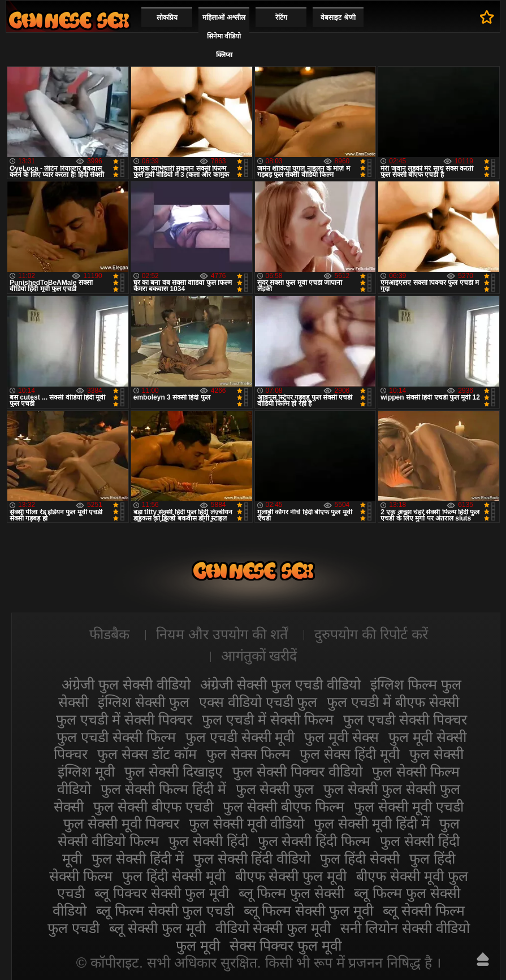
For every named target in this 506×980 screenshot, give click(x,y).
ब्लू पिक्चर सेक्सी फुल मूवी (162, 893)
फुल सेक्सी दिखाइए (174, 771)
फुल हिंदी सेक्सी (360, 858)
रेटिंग (281, 18)
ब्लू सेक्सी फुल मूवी (157, 928)
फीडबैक (109, 634)
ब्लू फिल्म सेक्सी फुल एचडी (165, 910)
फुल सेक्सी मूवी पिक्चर (121, 823)
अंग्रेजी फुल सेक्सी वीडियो (126, 684)
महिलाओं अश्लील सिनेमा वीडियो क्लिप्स (224, 36)
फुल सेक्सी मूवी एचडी (409, 806)
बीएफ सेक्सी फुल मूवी (291, 876)
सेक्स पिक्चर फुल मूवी (286, 946)
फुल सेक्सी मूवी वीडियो (247, 823)
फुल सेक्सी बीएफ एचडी (153, 806)
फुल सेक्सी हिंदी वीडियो (252, 858)
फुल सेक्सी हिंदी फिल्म (314, 841)
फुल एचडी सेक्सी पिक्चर (405, 719)
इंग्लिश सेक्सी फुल (144, 702)
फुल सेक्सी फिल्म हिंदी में (163, 789)
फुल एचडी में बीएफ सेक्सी (393, 702)
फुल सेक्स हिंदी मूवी (350, 754)
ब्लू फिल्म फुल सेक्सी (292, 893)
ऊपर (483, 959)
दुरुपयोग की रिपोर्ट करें (371, 634)
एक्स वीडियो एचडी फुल (258, 702)
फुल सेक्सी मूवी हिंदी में (372, 823)
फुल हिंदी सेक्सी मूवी (174, 876)
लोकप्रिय (167, 18)
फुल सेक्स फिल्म (248, 754)
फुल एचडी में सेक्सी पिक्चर (124, 719)
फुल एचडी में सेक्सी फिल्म (268, 719)
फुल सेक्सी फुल (275, 789)
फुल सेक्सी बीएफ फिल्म (284, 806)
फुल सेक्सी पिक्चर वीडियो (297, 771)
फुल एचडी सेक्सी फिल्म (116, 737)
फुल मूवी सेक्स (341, 737)
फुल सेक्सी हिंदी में (138, 858)
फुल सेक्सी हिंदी (208, 841)
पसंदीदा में (487, 17)
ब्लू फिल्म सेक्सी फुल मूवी (309, 910)
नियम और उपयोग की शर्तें (222, 634)
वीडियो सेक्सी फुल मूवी (273, 928)
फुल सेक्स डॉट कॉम (147, 754)
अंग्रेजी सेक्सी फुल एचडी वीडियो (280, 684)
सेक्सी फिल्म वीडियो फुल (69, 20)
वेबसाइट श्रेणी (338, 18)
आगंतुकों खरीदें (259, 656)
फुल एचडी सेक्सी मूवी (240, 737)
